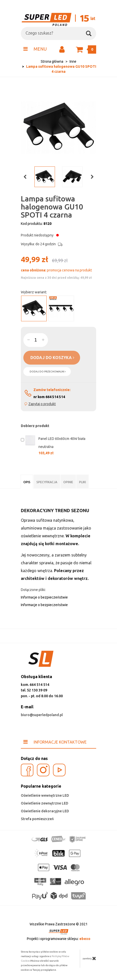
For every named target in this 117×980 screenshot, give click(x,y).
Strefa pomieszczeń (37, 819)
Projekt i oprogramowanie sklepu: (59, 939)
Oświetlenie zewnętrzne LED (45, 803)
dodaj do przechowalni (48, 372)
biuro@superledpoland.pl (42, 715)
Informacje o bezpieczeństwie (44, 597)
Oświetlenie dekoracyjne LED (45, 811)
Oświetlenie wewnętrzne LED (45, 795)
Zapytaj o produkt (42, 404)
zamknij (89, 958)
